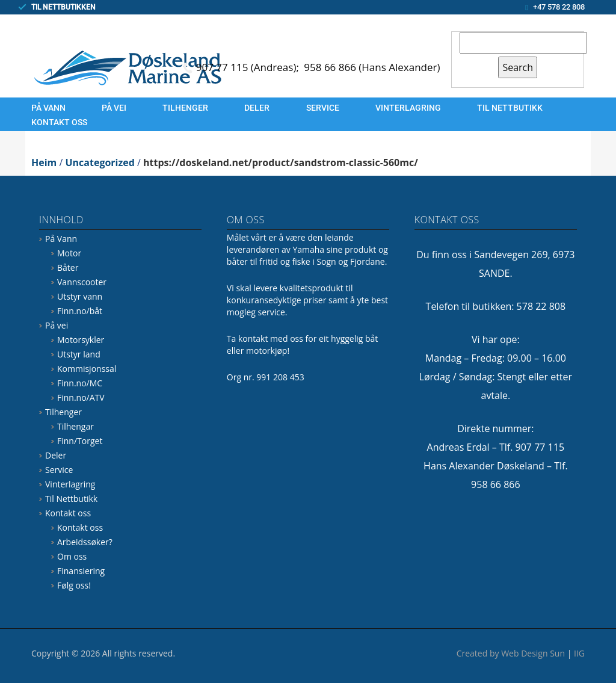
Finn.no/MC (80, 383)
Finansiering (81, 571)
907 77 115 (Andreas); (249, 67)
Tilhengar (75, 426)
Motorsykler (81, 340)
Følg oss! (74, 585)
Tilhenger (185, 108)
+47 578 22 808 (559, 7)
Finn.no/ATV (81, 397)
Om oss (72, 556)
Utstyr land (79, 354)
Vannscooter (82, 282)
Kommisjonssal (87, 369)
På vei (114, 108)
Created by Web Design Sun (511, 653)
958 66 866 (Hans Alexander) (372, 67)
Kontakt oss (59, 122)
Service (323, 108)
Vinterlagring (408, 108)
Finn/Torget (80, 441)
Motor (69, 253)
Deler (257, 108)
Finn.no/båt (80, 311)
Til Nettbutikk (510, 108)
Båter (68, 267)
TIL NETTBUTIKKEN (63, 7)
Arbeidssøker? (85, 542)
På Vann (48, 108)
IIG (579, 653)
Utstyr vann (80, 296)
